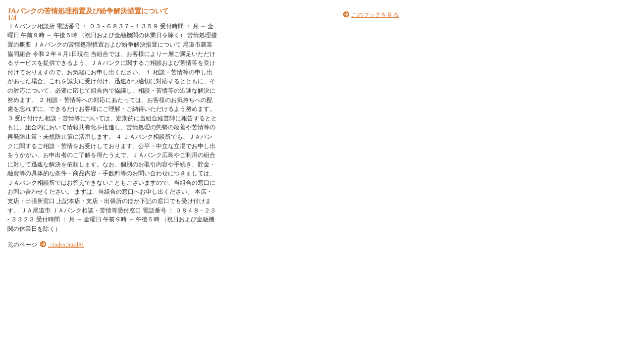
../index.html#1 (66, 245)
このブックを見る (375, 15)
